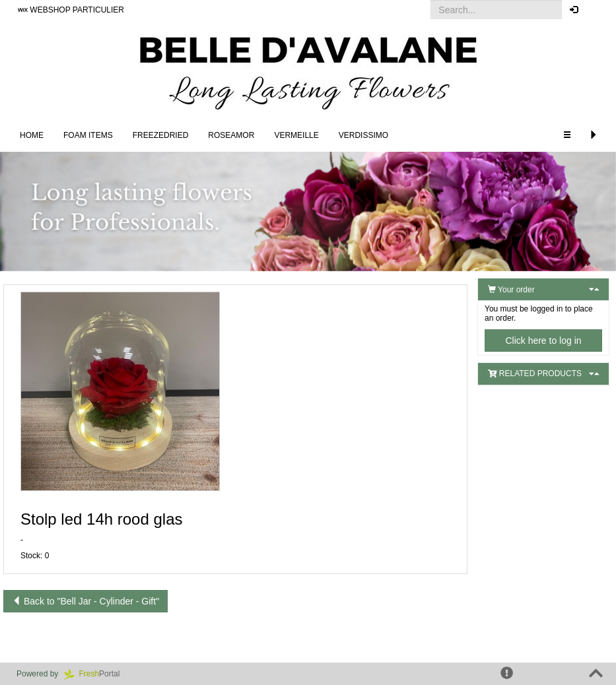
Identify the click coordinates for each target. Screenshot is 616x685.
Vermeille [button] (296, 135)
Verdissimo (363, 135)
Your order (511, 290)
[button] (596, 10)
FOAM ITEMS (88, 135)
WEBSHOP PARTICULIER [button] (71, 10)
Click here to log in (543, 341)
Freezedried (161, 135)
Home (32, 135)
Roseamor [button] (231, 135)
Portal (96, 674)
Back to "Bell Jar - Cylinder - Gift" (86, 601)
